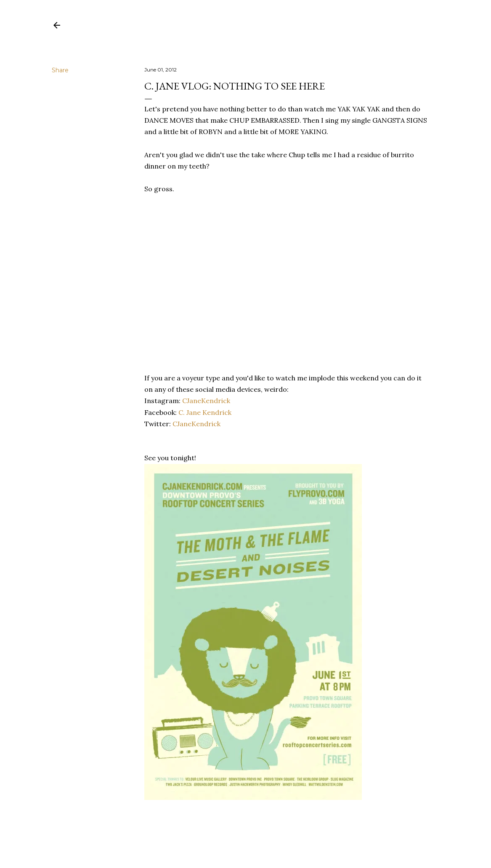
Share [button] (60, 70)
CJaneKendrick (206, 401)
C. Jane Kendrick (205, 412)
